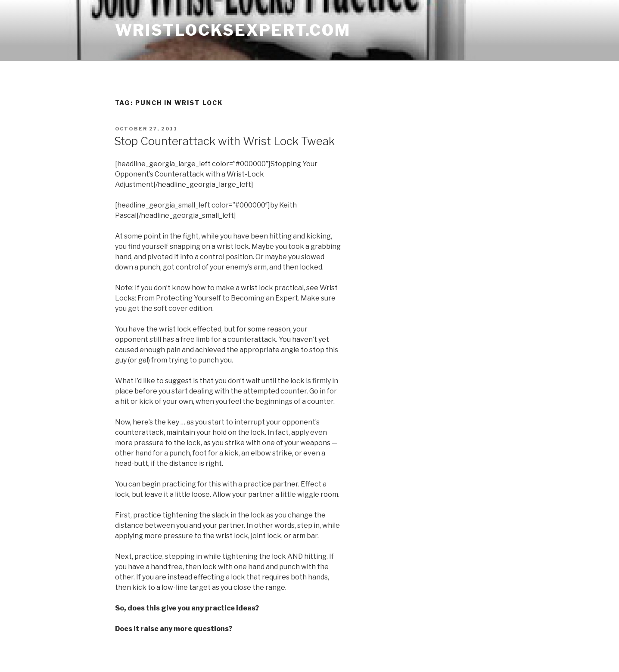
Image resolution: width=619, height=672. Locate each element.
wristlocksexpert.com (233, 30)
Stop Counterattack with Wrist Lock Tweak (224, 141)
